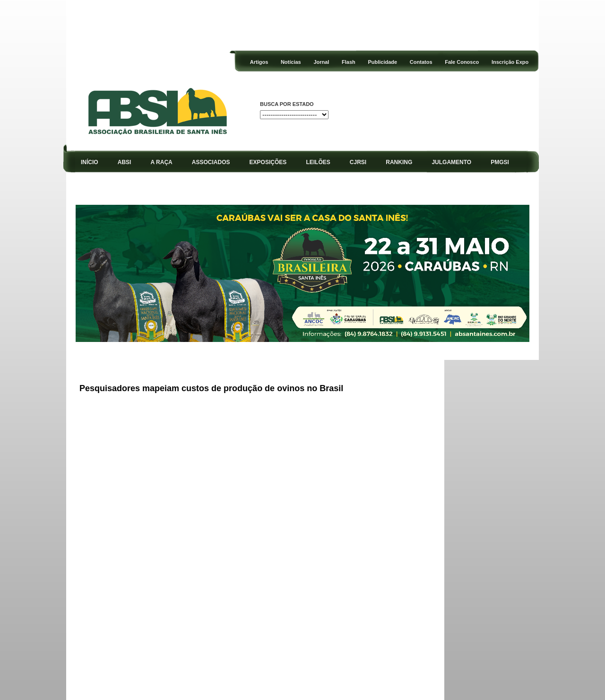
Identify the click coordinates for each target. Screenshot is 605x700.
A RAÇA (162, 162)
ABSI (125, 162)
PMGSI (500, 162)
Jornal (321, 62)
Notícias (291, 62)
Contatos (421, 62)
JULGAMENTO (451, 162)
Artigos (259, 62)
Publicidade (382, 62)
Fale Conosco (462, 62)
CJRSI (358, 162)
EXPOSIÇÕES (268, 162)
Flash (349, 62)
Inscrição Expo (510, 62)
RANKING (399, 162)
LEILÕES (318, 162)
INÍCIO (90, 162)
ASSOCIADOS (211, 162)
